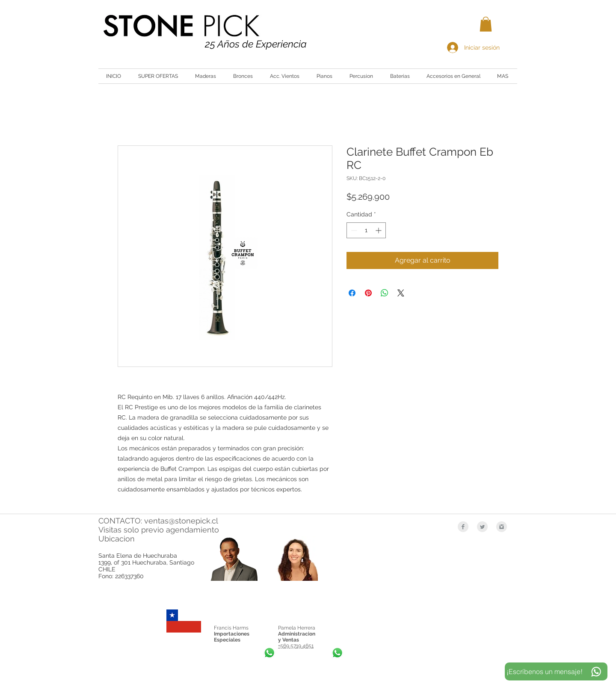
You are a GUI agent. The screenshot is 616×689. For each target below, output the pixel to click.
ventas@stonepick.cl (181, 521)
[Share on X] (401, 293)
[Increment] (379, 230)
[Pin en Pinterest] (368, 293)
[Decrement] (353, 230)
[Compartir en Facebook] (352, 293)
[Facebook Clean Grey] (463, 527)
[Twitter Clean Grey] (482, 527)
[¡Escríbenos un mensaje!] (556, 671)
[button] (486, 24)
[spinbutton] (366, 230)
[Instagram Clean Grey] (502, 527)
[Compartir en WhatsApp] (385, 293)
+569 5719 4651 (296, 646)
